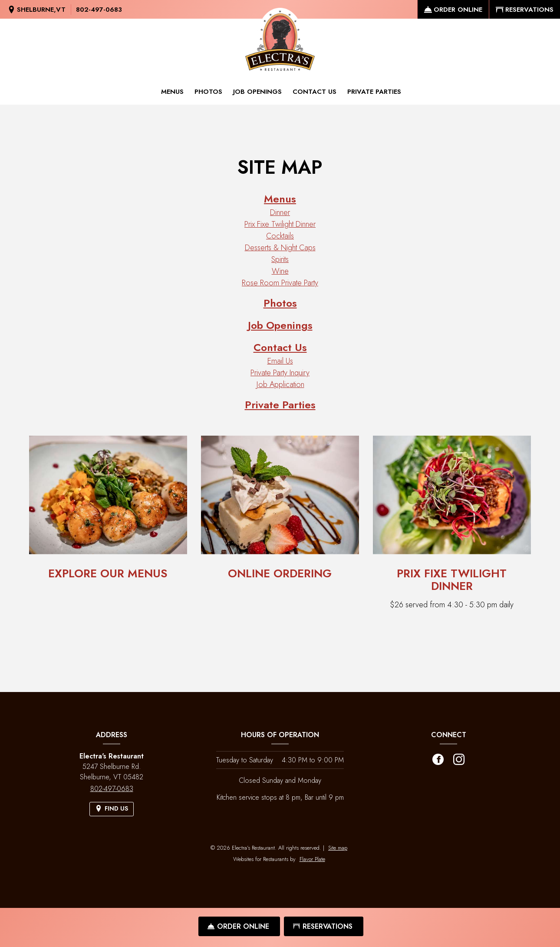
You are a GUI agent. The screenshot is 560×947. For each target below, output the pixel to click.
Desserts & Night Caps (280, 248)
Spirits (280, 259)
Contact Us (315, 92)
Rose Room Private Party (280, 283)
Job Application (280, 384)
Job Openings (257, 92)
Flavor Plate (312, 859)
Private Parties (374, 92)
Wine (280, 271)
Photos (208, 92)
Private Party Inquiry (280, 373)
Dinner (280, 212)
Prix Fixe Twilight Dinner (280, 224)
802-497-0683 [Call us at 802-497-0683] (99, 10)
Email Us (280, 361)
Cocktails (280, 236)
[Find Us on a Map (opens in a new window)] (36, 10)
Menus (280, 199)
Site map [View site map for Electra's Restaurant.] (338, 848)
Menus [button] (172, 92)
